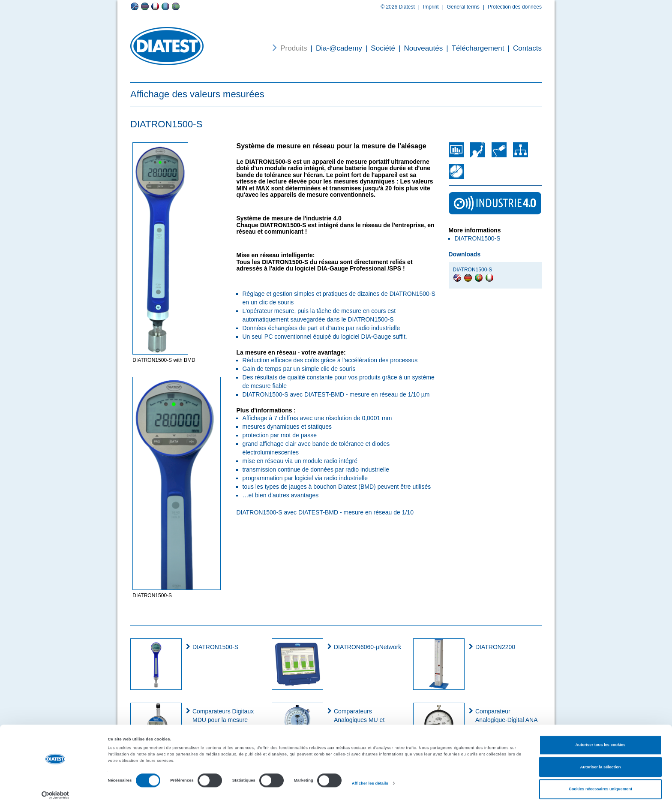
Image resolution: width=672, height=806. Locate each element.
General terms (459, 7)
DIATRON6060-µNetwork (367, 647)
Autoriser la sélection (600, 764)
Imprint (427, 7)
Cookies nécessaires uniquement (600, 786)
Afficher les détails (370, 780)
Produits (294, 48)
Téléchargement (473, 48)
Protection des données (511, 7)
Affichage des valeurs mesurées (197, 94)
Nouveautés (419, 48)
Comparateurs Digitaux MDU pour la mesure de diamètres (223, 720)
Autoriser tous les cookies (600, 742)
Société (379, 48)
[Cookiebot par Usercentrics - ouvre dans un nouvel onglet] (55, 792)
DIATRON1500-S (215, 647)
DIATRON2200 (495, 647)
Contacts (523, 48)
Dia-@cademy (335, 48)
